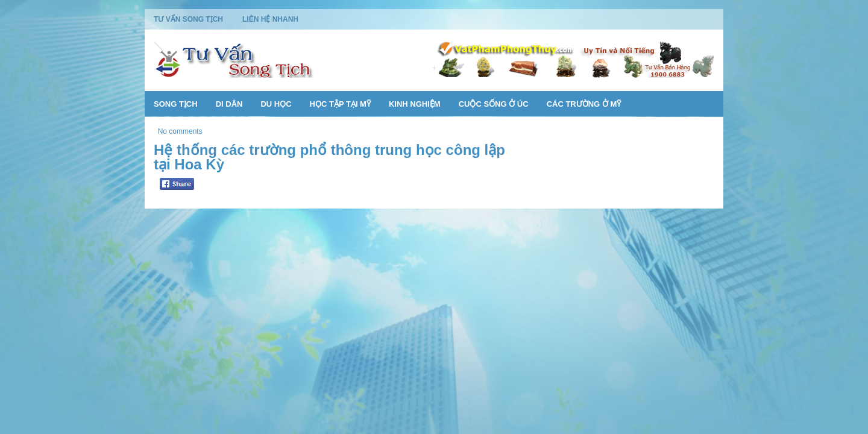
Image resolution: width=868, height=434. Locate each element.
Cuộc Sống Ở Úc (494, 104)
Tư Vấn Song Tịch (188, 19)
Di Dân (229, 104)
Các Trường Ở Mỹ (584, 104)
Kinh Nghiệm (415, 104)
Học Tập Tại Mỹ (340, 104)
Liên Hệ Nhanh (270, 19)
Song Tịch (176, 104)
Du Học (276, 104)
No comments (180, 131)
